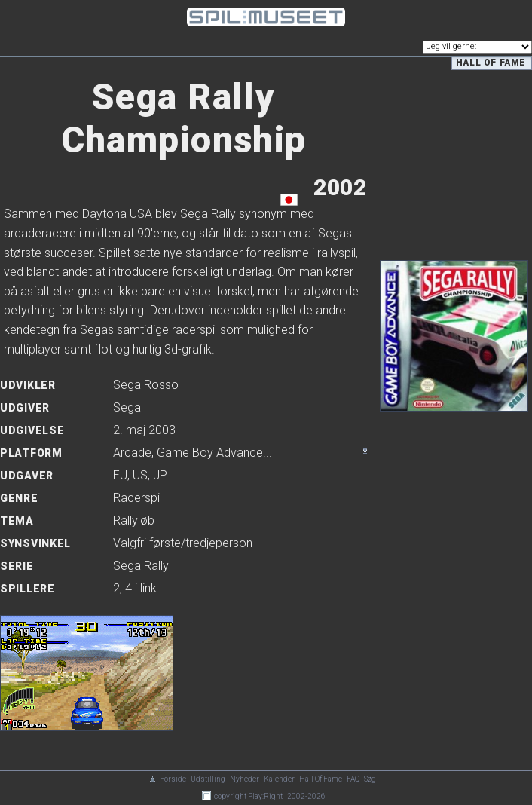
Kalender (279, 779)
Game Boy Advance (210, 453)
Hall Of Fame (321, 779)
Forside (173, 779)
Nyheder (245, 779)
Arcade (132, 453)
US (140, 475)
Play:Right (265, 796)
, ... (193, 453)
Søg (370, 779)
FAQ (353, 779)
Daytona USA (117, 214)
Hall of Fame (491, 63)
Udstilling (208, 779)
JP (160, 475)
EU (120, 475)
